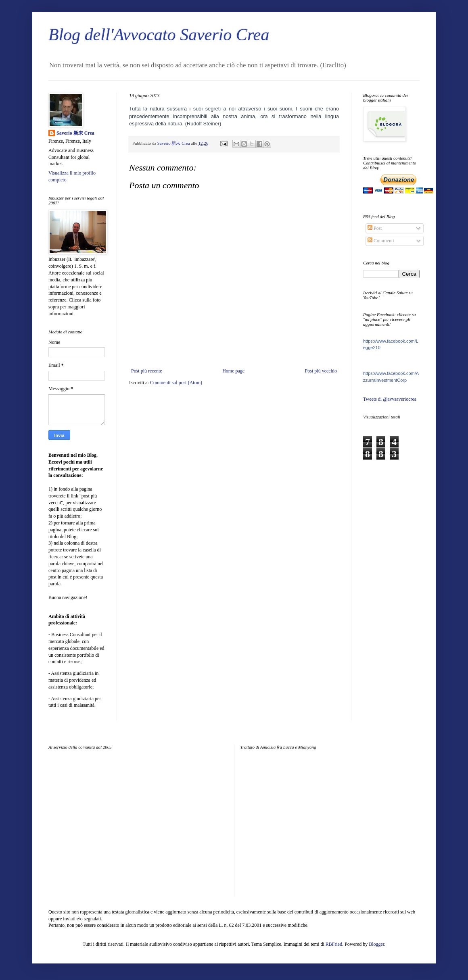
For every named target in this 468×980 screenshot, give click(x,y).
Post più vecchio (321, 371)
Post (375, 228)
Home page (233, 371)
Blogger (376, 944)
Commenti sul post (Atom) (176, 383)
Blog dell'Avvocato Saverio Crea (159, 35)
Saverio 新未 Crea (75, 133)
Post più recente (147, 371)
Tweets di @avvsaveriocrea (390, 399)
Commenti (381, 241)
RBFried (334, 944)
